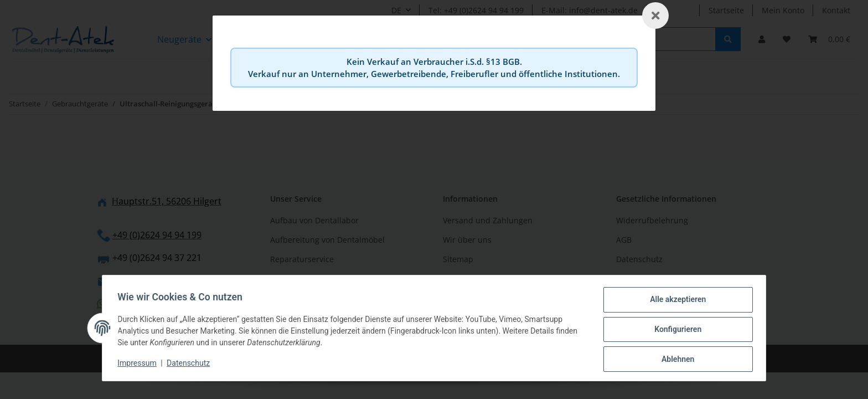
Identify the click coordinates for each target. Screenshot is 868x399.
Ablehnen (675, 360)
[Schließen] (655, 16)
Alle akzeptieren (675, 302)
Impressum (139, 365)
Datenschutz (191, 365)
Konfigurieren (675, 331)
